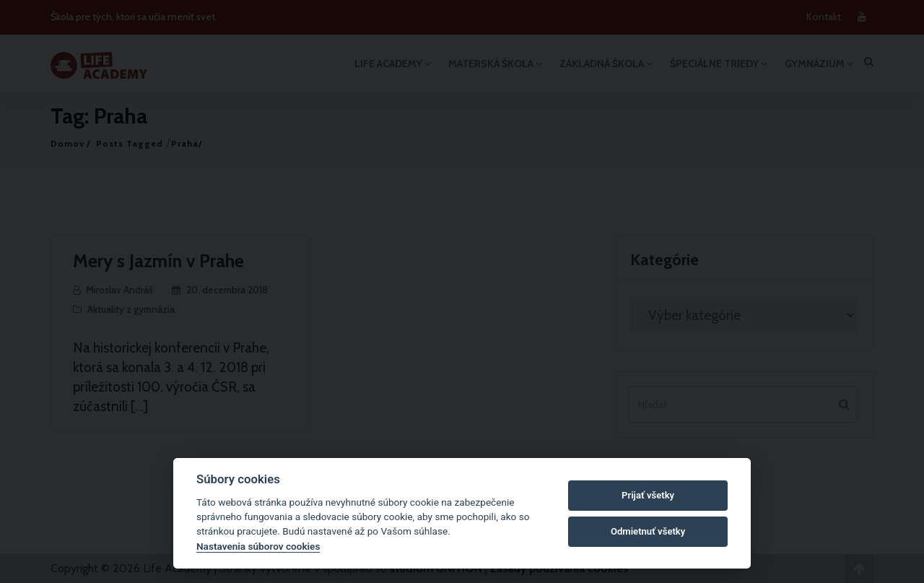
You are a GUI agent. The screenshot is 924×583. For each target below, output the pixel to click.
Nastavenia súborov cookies (258, 546)
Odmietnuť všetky (648, 531)
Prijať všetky (648, 495)
